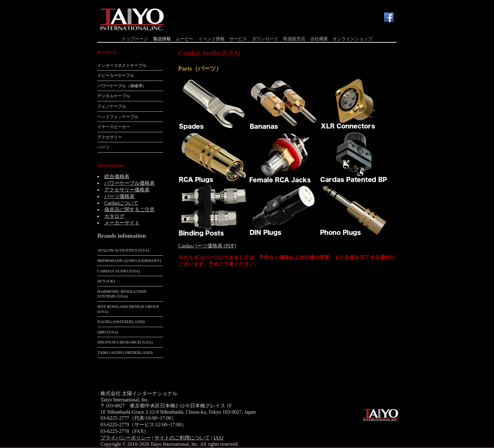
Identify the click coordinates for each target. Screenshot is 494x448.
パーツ (103, 147)
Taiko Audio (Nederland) (125, 352)
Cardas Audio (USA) (119, 271)
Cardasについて (121, 203)
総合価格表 (117, 176)
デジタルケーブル (114, 96)
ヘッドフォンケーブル (118, 117)
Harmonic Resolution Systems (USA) (122, 294)
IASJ (218, 438)
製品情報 (162, 39)
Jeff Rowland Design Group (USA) (128, 309)
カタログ (114, 216)
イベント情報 (211, 39)
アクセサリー (110, 137)
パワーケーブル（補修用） (122, 86)
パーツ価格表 (119, 196)
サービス (238, 39)
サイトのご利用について (182, 438)
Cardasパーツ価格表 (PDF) (207, 246)
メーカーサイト (122, 223)
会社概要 (319, 39)
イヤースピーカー (114, 127)
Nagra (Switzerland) (121, 322)
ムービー (184, 39)
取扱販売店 (294, 39)
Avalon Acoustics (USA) (123, 250)
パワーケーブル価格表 (129, 183)
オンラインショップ (353, 39)
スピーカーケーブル (116, 75)
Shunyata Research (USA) (125, 342)
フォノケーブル (112, 106)
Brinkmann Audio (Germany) (129, 261)
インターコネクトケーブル (122, 65)
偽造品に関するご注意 (129, 210)
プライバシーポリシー (126, 438)
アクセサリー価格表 (127, 190)
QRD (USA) (108, 332)
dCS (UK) (106, 281)
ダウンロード (265, 39)
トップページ (135, 39)
